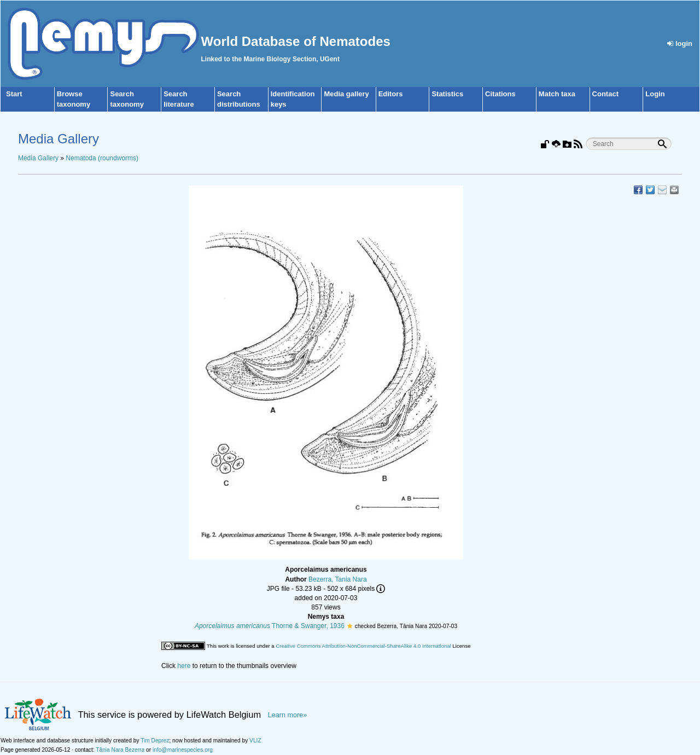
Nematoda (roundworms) (102, 158)
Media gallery (346, 94)
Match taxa (557, 94)
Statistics (447, 94)
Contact (605, 94)
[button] (350, 626)
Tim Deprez (155, 741)
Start (14, 94)
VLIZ (255, 741)
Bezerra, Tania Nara (338, 579)
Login (655, 94)
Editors (391, 94)
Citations (500, 94)
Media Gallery (38, 158)
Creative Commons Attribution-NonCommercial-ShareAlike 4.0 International (363, 646)
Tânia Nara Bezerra (120, 750)
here (184, 666)
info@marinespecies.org (183, 750)
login (680, 43)
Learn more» (288, 715)
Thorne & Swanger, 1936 (270, 626)
